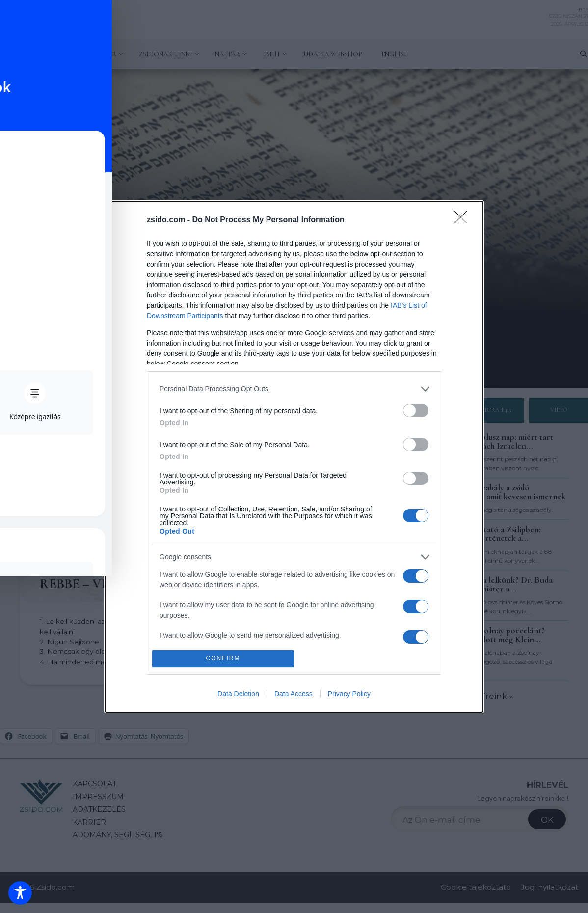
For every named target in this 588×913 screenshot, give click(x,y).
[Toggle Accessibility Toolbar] (20, 893)
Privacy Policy (349, 694)
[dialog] (294, 457)
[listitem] (294, 389)
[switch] (416, 411)
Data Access (294, 694)
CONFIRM (223, 658)
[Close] (464, 220)
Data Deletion (238, 694)
